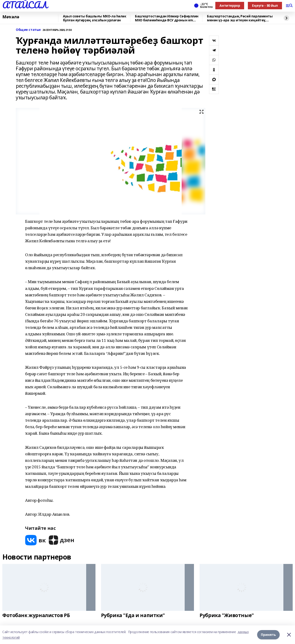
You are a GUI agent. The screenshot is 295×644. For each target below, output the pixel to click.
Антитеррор (230, 5)
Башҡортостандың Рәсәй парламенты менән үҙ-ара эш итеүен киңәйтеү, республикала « (240, 18)
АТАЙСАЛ (25, 5)
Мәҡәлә (11, 17)
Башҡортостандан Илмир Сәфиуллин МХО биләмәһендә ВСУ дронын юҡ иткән (167, 18)
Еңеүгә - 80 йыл (265, 5)
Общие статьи (28, 30)
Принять (268, 635)
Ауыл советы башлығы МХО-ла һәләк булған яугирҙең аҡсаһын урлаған (95, 18)
